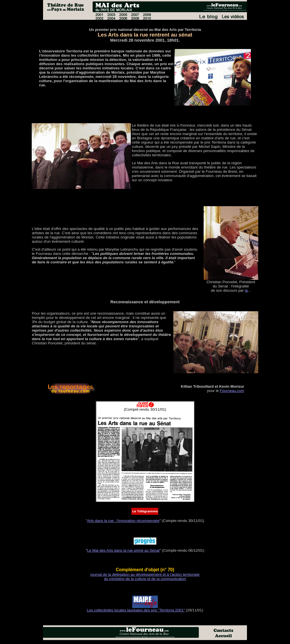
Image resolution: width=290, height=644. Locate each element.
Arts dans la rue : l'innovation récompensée (123, 521)
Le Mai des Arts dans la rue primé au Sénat (123, 550)
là (246, 290)
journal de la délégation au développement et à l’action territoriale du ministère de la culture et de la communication (145, 577)
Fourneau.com (232, 391)
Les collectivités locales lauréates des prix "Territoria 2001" (136, 610)
